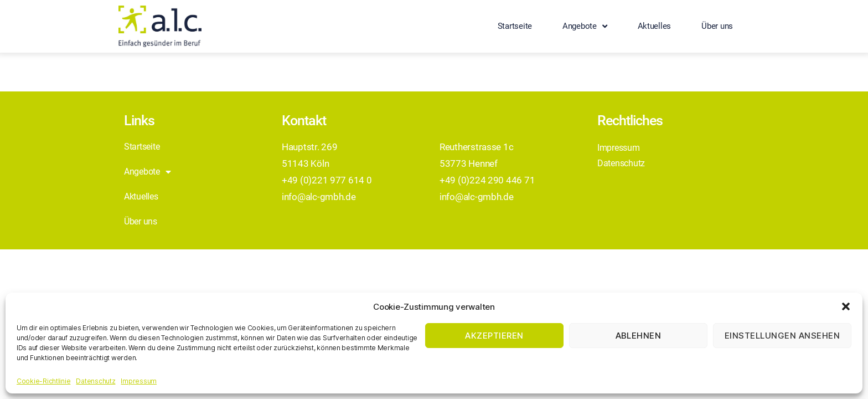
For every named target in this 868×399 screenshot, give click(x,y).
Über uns (717, 26)
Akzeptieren (494, 336)
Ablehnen (639, 336)
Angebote (585, 26)
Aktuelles (655, 26)
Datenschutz (95, 381)
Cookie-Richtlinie (43, 381)
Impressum (139, 381)
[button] (846, 306)
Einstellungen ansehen (782, 336)
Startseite (515, 26)
